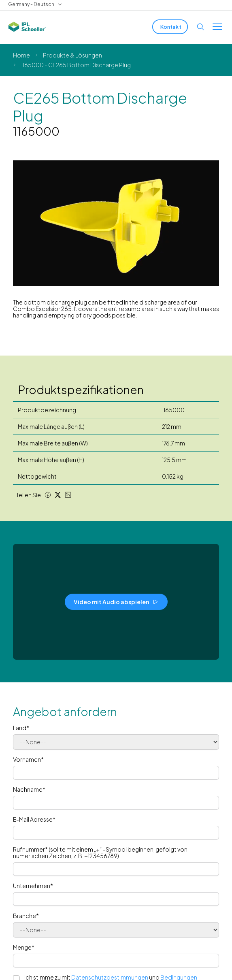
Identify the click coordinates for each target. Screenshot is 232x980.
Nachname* (29, 789)
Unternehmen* (33, 886)
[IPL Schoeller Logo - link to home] (27, 27)
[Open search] (200, 27)
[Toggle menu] (217, 27)
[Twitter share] (58, 495)
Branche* (26, 916)
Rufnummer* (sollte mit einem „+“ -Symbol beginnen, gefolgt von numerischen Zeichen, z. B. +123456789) (100, 852)
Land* (21, 728)
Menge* (24, 947)
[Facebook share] (48, 495)
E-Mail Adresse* (34, 819)
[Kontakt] (170, 27)
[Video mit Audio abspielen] (116, 602)
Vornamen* (28, 759)
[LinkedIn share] (68, 495)
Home (21, 55)
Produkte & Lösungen (72, 55)
